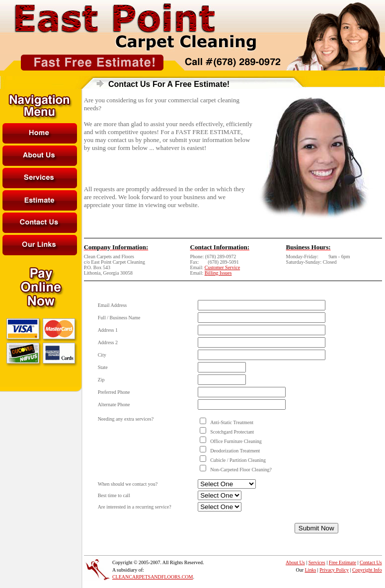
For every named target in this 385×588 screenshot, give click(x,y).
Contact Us (371, 562)
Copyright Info (367, 570)
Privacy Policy (334, 570)
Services (317, 562)
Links (311, 570)
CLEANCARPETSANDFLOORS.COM (153, 577)
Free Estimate (343, 562)
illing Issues (220, 273)
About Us (295, 562)
